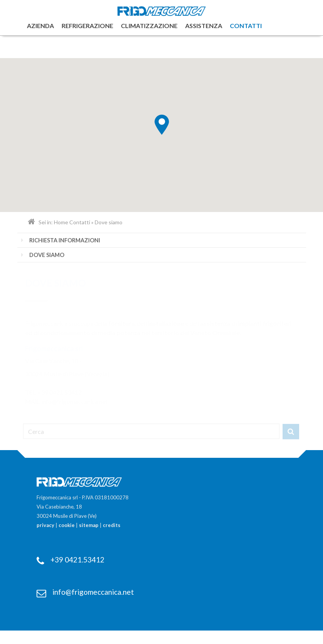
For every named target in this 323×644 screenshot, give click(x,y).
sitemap (89, 525)
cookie (67, 525)
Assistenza (204, 26)
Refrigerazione (87, 26)
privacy (45, 525)
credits (112, 525)
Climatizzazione (149, 26)
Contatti (246, 26)
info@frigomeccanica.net (93, 592)
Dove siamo (47, 255)
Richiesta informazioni (65, 240)
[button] (162, 125)
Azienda (40, 26)
